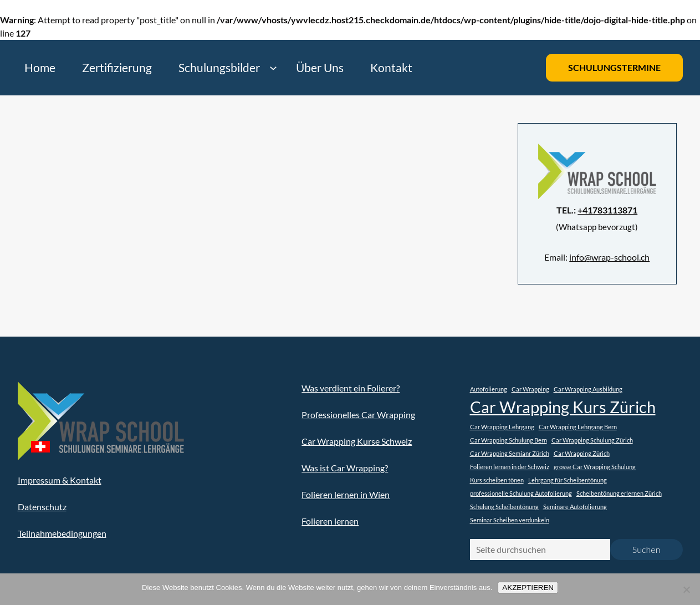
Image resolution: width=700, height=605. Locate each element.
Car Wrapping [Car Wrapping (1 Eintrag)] (530, 389)
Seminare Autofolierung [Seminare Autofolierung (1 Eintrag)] (575, 507)
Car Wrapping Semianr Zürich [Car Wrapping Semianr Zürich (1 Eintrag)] (510, 453)
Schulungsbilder (219, 67)
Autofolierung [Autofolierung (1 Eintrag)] (489, 389)
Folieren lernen (330, 521)
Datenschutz (42, 507)
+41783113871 (607, 210)
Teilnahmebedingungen (62, 533)
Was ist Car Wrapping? (345, 468)
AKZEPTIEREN (528, 588)
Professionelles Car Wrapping (358, 415)
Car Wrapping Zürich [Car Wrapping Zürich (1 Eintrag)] (582, 453)
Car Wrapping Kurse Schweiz (357, 441)
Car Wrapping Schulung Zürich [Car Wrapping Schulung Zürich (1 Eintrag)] (592, 440)
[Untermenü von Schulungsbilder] (273, 68)
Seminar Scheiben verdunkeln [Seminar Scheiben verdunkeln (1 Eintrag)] (510, 520)
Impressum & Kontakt (60, 480)
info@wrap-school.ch (609, 257)
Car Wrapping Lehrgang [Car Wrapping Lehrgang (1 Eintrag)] (502, 427)
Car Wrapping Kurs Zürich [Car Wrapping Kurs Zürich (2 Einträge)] (563, 407)
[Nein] (686, 589)
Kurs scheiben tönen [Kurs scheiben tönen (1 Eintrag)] (497, 480)
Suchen (647, 549)
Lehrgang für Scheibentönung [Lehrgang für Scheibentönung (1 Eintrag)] (568, 480)
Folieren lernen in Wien (346, 494)
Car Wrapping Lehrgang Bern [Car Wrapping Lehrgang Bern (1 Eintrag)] (578, 427)
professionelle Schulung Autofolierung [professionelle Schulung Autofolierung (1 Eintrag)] (521, 493)
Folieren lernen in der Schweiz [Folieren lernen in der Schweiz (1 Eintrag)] (510, 467)
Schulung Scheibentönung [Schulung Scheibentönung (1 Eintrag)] (504, 507)
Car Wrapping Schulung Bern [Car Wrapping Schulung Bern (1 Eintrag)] (509, 440)
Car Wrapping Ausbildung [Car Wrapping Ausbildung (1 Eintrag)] (588, 389)
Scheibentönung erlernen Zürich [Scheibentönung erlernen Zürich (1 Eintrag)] (619, 493)
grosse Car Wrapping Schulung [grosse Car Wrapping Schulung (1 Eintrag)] (595, 467)
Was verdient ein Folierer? (351, 388)
